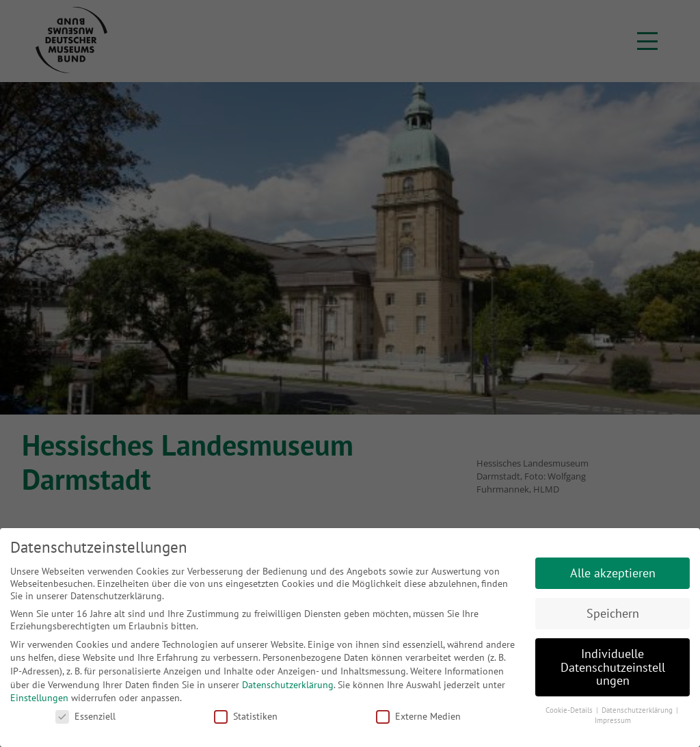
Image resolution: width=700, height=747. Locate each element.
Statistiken (246, 716)
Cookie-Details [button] (570, 710)
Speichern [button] (613, 613)
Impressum (613, 720)
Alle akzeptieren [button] (613, 573)
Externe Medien (418, 716)
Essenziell (85, 716)
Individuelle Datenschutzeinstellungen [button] (613, 667)
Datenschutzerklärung (288, 685)
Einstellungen (39, 698)
